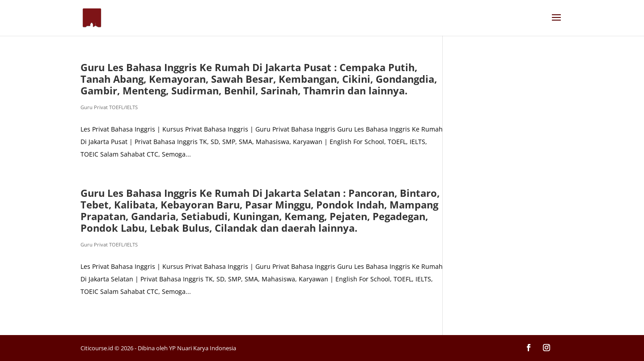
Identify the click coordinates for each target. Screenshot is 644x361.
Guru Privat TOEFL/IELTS (109, 107)
